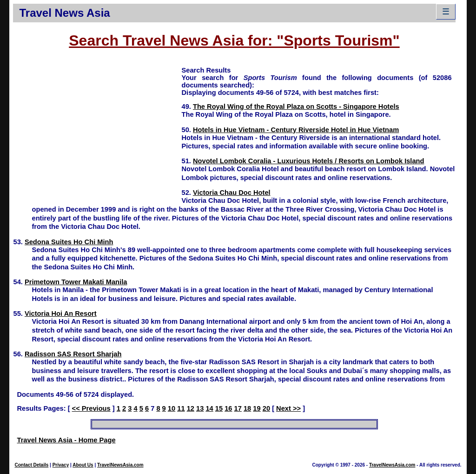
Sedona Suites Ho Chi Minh (69, 242)
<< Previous (91, 408)
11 (181, 408)
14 (209, 408)
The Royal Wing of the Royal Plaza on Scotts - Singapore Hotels (296, 107)
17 (238, 408)
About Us (83, 465)
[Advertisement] (97, 131)
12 (191, 408)
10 (172, 408)
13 (200, 408)
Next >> (288, 408)
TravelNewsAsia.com (120, 465)
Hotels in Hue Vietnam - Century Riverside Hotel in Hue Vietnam (296, 130)
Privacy (61, 465)
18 (247, 408)
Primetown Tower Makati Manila (76, 282)
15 (219, 408)
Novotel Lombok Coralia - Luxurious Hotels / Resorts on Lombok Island (309, 161)
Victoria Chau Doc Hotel (232, 193)
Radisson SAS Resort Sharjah (73, 354)
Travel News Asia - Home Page (66, 440)
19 (257, 408)
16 (228, 408)
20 (266, 408)
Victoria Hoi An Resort (61, 314)
